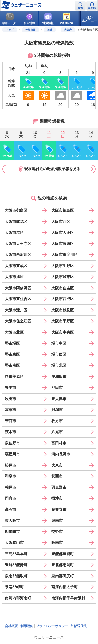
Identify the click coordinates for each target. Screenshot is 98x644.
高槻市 (11, 410)
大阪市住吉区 (63, 288)
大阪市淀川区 (16, 310)
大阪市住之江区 (18, 321)
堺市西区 (59, 354)
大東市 (57, 465)
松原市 (11, 465)
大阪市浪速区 (63, 244)
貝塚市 (57, 410)
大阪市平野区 (63, 321)
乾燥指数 (30, 30)
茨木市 (11, 432)
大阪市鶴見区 (63, 310)
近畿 (50, 30)
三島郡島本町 (16, 554)
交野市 (57, 532)
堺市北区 (59, 365)
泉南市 (57, 520)
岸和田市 (59, 377)
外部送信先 (79, 626)
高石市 (11, 509)
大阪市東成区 (16, 266)
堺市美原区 (14, 377)
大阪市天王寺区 (18, 244)
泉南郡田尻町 (63, 576)
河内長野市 (61, 454)
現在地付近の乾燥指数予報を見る (49, 169)
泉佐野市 (12, 443)
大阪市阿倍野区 (18, 288)
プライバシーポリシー (52, 626)
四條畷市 (12, 532)
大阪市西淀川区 (18, 255)
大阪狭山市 (14, 543)
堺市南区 (12, 365)
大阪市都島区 (16, 210)
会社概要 (11, 626)
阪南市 (57, 543)
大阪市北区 (14, 332)
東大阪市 (12, 520)
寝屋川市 (12, 454)
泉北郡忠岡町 (63, 565)
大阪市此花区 (16, 221)
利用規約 (27, 626)
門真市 (11, 498)
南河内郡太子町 (65, 587)
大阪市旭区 (14, 277)
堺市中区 (59, 343)
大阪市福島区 (63, 210)
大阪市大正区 (63, 232)
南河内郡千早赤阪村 (68, 598)
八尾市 (57, 432)
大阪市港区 (14, 232)
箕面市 (57, 476)
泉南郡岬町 (14, 587)
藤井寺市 (59, 509)
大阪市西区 (61, 221)
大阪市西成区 (63, 299)
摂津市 (57, 498)
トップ (10, 30)
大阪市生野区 (63, 266)
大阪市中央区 (63, 332)
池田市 (57, 387)
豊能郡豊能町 (63, 554)
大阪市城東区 (63, 277)
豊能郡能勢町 (16, 565)
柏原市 (11, 487)
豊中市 (11, 387)
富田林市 (59, 443)
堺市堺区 (12, 343)
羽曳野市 (59, 487)
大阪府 (68, 30)
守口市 (11, 421)
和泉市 (11, 476)
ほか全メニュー (89, 19)
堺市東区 (12, 354)
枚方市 (57, 421)
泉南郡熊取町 (16, 576)
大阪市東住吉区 (18, 299)
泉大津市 (59, 399)
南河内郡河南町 (18, 598)
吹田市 (11, 399)
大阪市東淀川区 (65, 255)
